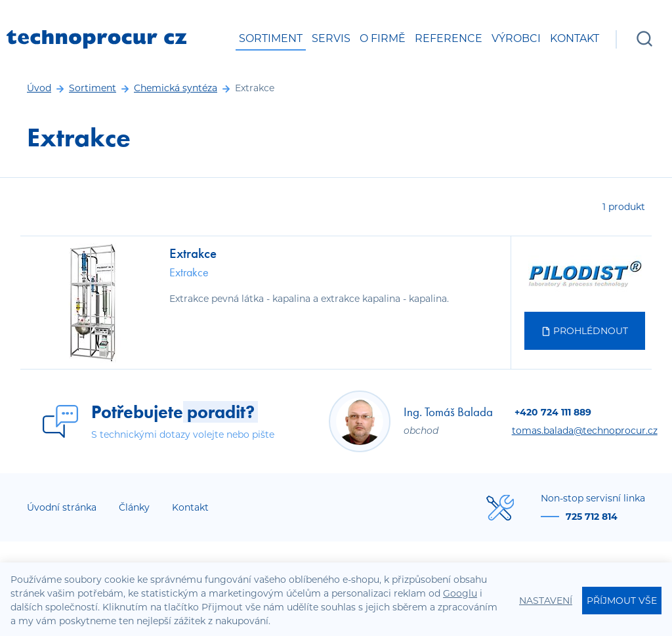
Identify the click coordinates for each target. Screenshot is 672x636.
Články (134, 507)
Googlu (460, 593)
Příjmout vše (622, 601)
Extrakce (193, 253)
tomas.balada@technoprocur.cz (585, 431)
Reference (449, 38)
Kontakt (575, 38)
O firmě (383, 38)
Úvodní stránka (62, 507)
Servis (331, 38)
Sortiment (271, 38)
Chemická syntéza (176, 88)
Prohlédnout (585, 331)
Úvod (39, 88)
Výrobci (516, 38)
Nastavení (546, 601)
